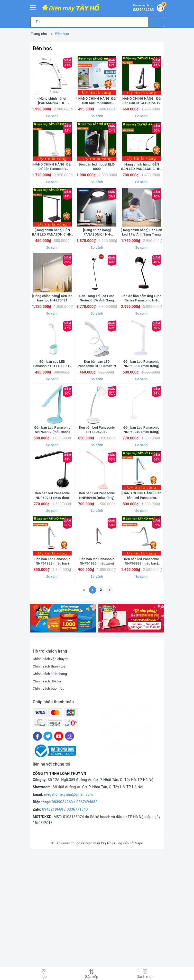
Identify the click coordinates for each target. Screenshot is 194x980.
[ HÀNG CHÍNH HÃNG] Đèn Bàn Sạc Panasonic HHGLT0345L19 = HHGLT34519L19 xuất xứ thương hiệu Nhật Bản (97, 116)
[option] (63, 744)
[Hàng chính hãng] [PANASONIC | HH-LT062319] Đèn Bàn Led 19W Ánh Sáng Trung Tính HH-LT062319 (52, 116)
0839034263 (62, 928)
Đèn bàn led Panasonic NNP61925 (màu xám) (97, 685)
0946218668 (53, 935)
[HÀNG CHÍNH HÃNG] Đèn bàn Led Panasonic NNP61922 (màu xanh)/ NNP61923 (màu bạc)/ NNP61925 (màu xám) (141, 604)
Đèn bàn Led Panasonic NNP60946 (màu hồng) (97, 604)
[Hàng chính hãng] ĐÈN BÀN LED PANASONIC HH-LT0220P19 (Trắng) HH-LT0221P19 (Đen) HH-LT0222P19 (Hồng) (141, 198)
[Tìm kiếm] (156, 22)
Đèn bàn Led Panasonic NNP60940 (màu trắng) (141, 523)
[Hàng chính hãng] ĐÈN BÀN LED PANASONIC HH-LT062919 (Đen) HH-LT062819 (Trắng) (52, 279)
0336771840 (77, 935)
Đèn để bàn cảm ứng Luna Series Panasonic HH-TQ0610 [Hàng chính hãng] (141, 360)
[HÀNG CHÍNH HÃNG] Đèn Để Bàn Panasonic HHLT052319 (52, 198)
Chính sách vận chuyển (52, 785)
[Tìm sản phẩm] (89, 22)
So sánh (52, 132)
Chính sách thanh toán (51, 792)
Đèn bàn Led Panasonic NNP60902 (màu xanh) (52, 523)
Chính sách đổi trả (48, 807)
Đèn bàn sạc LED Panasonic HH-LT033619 (52, 441)
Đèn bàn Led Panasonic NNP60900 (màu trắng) (141, 441)
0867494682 (87, 928)
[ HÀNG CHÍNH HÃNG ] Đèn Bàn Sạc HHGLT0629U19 (141, 116)
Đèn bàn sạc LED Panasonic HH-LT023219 (97, 441)
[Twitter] (48, 862)
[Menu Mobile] (33, 7)
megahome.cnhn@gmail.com (69, 921)
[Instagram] (70, 862)
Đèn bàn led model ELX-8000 (97, 197)
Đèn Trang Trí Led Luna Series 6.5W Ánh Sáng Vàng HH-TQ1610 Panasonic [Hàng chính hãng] (97, 360)
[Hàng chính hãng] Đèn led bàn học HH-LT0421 (52, 360)
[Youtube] (59, 862)
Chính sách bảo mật (49, 815)
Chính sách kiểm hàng (51, 800)
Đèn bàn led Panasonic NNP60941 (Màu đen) (52, 604)
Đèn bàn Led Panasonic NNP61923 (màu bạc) (52, 685)
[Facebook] (37, 862)
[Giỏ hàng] (160, 9)
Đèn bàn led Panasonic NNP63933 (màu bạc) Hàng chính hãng (141, 685)
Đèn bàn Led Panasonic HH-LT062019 (97, 523)
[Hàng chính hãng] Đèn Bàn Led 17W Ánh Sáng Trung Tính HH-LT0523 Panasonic (141, 279)
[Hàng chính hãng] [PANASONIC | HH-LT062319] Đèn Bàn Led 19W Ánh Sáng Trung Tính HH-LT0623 (97, 279)
